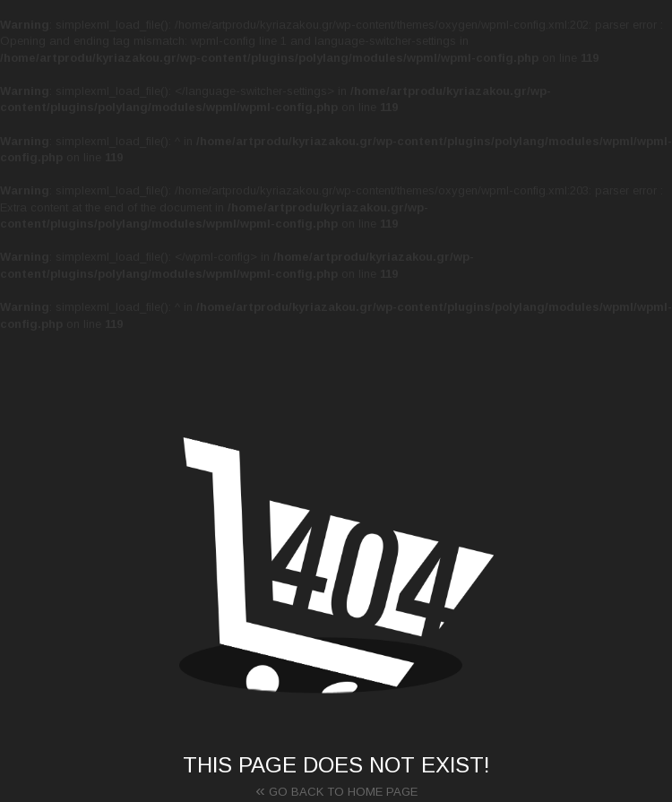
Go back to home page (336, 790)
